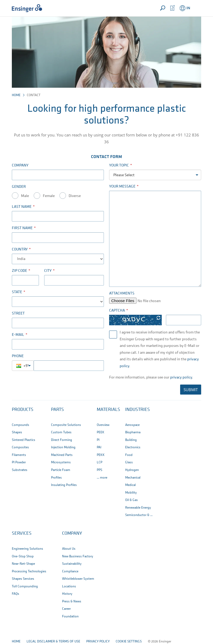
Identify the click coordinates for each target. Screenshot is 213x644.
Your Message (122, 187)
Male (25, 196)
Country (20, 250)
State (17, 292)
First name (22, 228)
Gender (19, 187)
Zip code (19, 271)
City (48, 271)
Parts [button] (57, 410)
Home (16, 95)
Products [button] (23, 410)
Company (20, 166)
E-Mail (18, 335)
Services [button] (22, 534)
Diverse (75, 196)
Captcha (117, 311)
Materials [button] (108, 410)
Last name (22, 207)
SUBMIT (191, 390)
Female (49, 196)
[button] (196, 8)
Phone (18, 356)
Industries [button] (138, 410)
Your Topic (119, 166)
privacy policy (181, 378)
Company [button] (72, 534)
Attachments (122, 294)
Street (18, 314)
